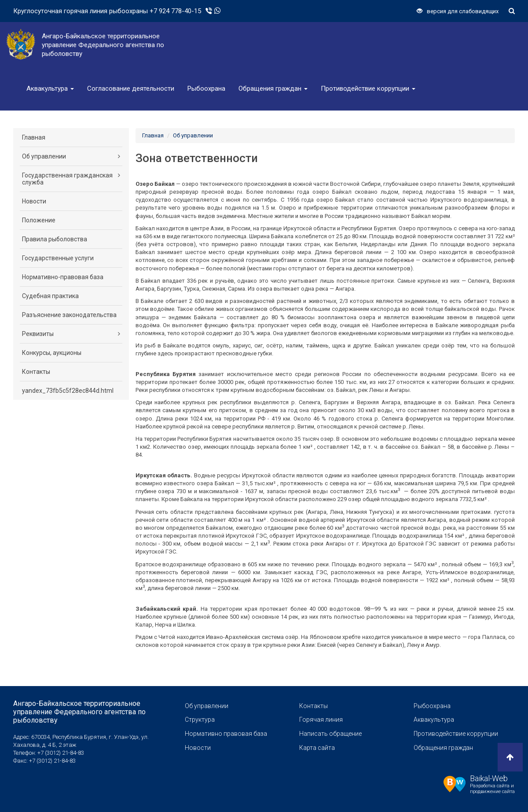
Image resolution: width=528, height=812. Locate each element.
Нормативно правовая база (226, 734)
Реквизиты (71, 334)
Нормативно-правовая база (63, 277)
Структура (200, 720)
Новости (34, 201)
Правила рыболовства (55, 239)
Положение (39, 220)
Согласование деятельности (131, 89)
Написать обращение (330, 734)
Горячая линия (321, 720)
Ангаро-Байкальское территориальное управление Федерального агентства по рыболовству (79, 712)
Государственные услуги (58, 258)
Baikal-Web (489, 778)
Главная (34, 137)
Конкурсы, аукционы (52, 353)
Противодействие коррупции (368, 89)
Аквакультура (50, 89)
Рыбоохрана (206, 89)
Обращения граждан (273, 89)
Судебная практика (50, 296)
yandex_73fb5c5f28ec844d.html (68, 391)
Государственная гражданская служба (71, 179)
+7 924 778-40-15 (175, 11)
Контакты (36, 372)
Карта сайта (317, 748)
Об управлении (71, 156)
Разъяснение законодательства (69, 315)
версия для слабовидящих (458, 11)
